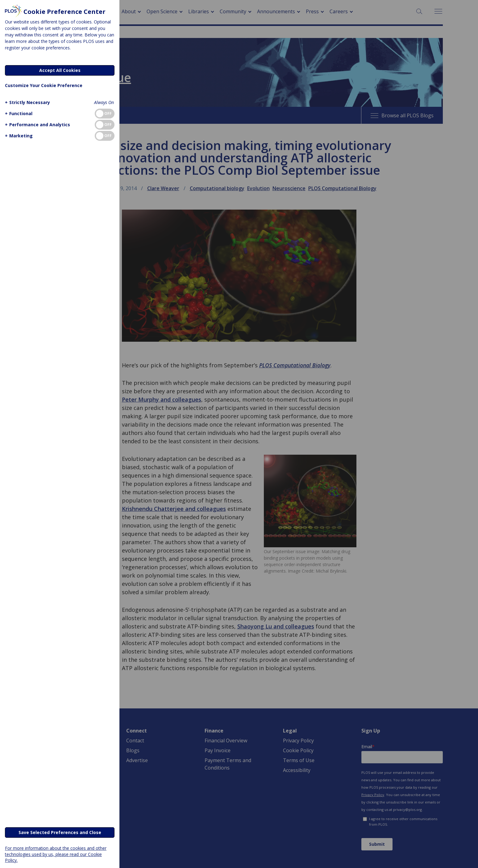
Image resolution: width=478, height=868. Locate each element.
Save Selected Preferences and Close (60, 832)
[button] (27, 102)
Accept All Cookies (60, 70)
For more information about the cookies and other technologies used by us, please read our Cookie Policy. (56, 854)
